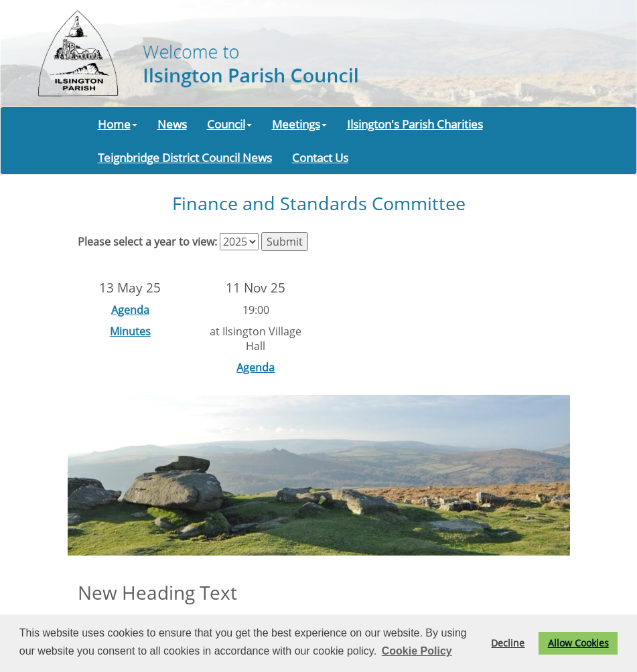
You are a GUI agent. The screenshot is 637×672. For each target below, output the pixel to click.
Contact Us (320, 157)
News (172, 124)
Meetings (299, 124)
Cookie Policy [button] (417, 651)
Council (229, 124)
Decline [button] (508, 643)
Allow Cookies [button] (578, 643)
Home (118, 124)
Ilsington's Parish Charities (415, 124)
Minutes (130, 331)
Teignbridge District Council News (185, 157)
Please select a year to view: (147, 242)
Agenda (130, 310)
